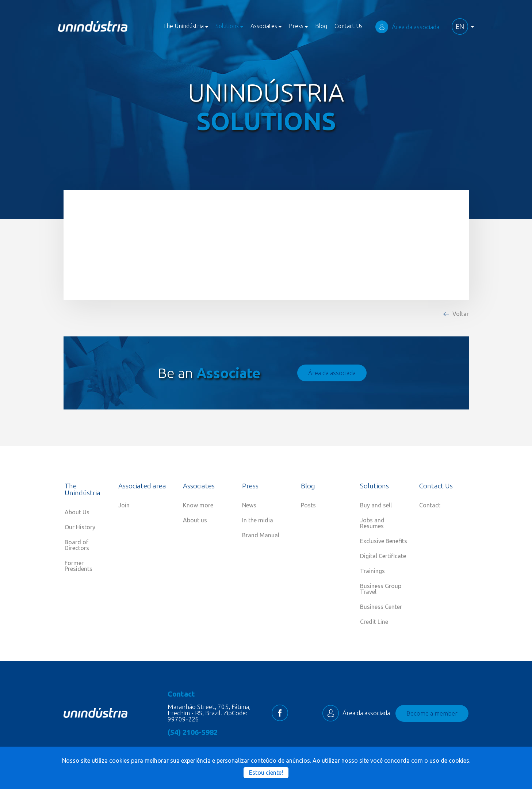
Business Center (381, 607)
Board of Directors (77, 545)
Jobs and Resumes (372, 523)
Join (124, 505)
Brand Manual (261, 535)
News (249, 505)
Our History (80, 527)
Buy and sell (376, 505)
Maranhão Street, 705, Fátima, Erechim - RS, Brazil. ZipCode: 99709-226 (209, 713)
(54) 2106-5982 (193, 732)
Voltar (461, 314)
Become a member (432, 713)
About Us (77, 512)
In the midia (258, 520)
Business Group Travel (381, 589)
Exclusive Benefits (384, 541)
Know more (198, 505)
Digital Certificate (383, 556)
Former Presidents (79, 566)
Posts (308, 505)
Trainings (372, 571)
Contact (430, 505)
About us (195, 520)
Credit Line (374, 622)
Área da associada (407, 27)
